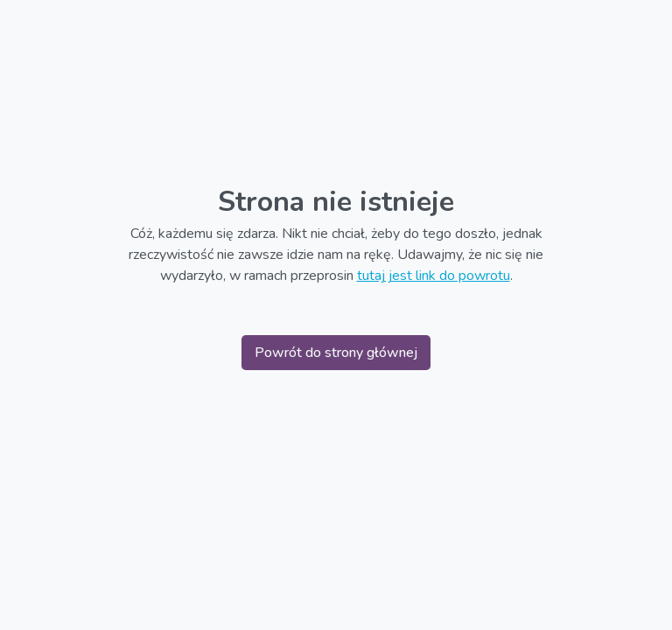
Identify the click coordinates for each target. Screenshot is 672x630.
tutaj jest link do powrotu (434, 276)
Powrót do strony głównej (336, 353)
